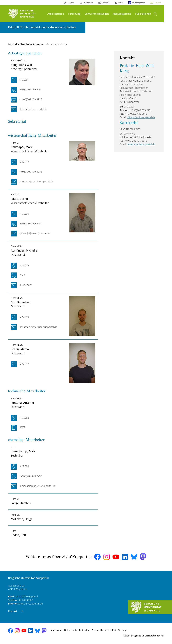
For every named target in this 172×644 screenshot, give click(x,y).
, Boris (23, 451)
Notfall (121, 3)
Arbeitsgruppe (56, 14)
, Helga (22, 519)
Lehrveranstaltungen (97, 14)
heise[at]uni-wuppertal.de (141, 144)
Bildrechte (84, 630)
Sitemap (122, 630)
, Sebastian (21, 302)
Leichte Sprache (138, 3)
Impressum (56, 630)
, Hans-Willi (22, 65)
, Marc (22, 147)
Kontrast (71, 3)
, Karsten (21, 503)
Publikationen (143, 14)
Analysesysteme (122, 14)
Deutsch (158, 3)
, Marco (20, 349)
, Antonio (22, 403)
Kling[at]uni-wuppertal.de (141, 117)
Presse (95, 630)
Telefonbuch (88, 3)
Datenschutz (71, 630)
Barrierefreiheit (108, 630)
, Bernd (19, 199)
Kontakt (13, 611)
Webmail (106, 3)
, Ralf (18, 535)
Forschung (74, 14)
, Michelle (24, 250)
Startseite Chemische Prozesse (26, 44)
